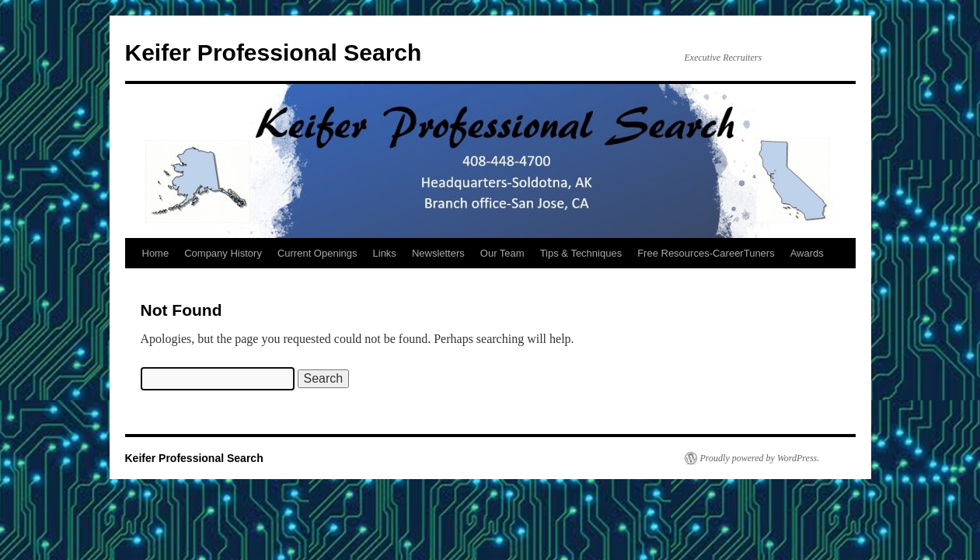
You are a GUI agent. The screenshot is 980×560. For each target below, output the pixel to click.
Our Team (502, 253)
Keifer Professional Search (274, 52)
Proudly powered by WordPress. (760, 458)
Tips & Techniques (581, 253)
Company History (223, 253)
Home (156, 253)
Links (385, 253)
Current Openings (317, 253)
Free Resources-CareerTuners (706, 253)
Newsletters (438, 253)
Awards (807, 253)
